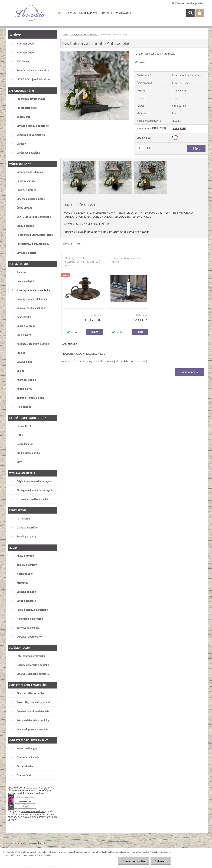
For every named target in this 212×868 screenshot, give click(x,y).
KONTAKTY (106, 13)
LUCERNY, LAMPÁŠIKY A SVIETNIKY (85, 232)
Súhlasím (161, 861)
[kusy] (141, 148)
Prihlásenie (178, 3)
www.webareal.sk (38, 843)
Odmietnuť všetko (134, 861)
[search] (190, 13)
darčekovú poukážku (33, 811)
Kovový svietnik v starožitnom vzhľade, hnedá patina (83, 262)
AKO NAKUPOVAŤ (88, 13)
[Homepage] (59, 13)
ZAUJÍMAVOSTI (123, 13)
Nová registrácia (195, 3)
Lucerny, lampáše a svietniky (84, 34)
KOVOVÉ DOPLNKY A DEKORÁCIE (129, 232)
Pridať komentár (189, 372)
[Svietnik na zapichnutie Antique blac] (95, 53)
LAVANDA (71, 13)
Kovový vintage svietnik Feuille (125, 260)
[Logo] (30, 13)
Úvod (65, 34)
